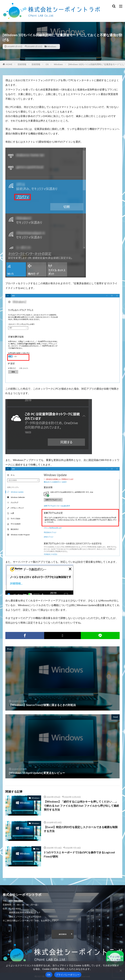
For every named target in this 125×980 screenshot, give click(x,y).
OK (49, 975)
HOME (9, 64)
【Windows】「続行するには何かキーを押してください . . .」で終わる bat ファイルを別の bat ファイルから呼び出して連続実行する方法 (81, 806)
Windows (52, 46)
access (63, 934)
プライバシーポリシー (68, 975)
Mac (38, 849)
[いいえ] (121, 971)
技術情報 (22, 64)
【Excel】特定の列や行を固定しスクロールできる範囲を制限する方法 (81, 829)
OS (47, 64)
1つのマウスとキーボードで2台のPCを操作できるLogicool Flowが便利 (79, 854)
